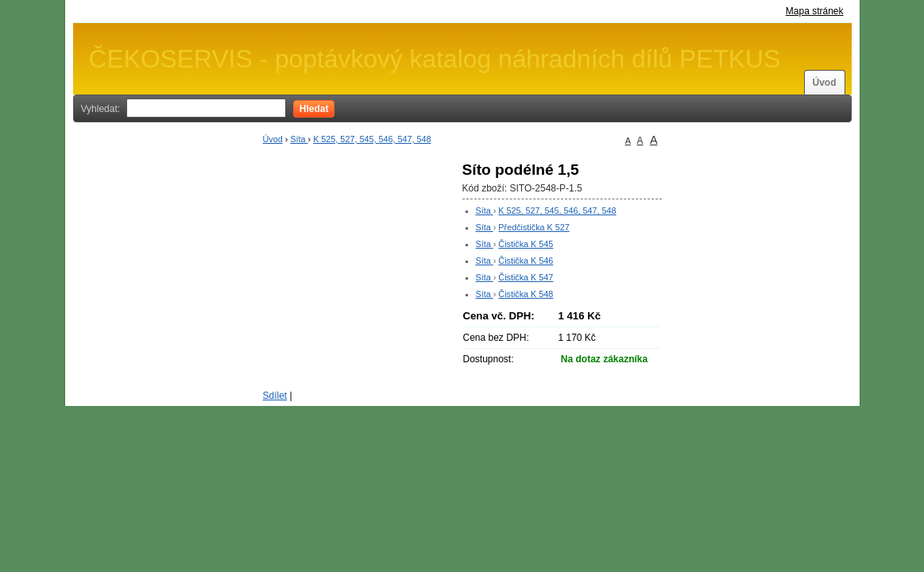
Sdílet (275, 396)
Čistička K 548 (526, 294)
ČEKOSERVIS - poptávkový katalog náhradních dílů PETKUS (435, 59)
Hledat (314, 109)
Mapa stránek (815, 11)
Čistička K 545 (526, 244)
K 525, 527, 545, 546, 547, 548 (372, 139)
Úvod (825, 83)
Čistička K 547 (526, 277)
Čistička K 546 (526, 261)
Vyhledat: (101, 109)
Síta (299, 139)
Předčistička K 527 (534, 227)
